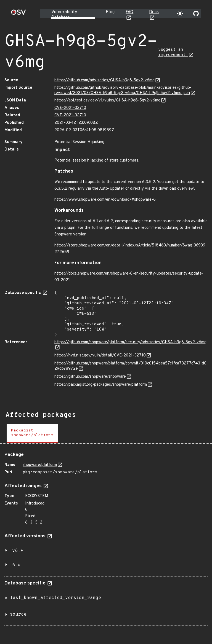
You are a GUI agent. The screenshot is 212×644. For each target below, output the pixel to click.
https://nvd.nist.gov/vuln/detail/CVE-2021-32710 (100, 355)
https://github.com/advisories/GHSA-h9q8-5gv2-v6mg (104, 80)
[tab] (32, 434)
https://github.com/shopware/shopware (90, 377)
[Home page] (18, 14)
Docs (154, 12)
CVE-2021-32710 (70, 108)
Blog (110, 12)
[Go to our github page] (196, 14)
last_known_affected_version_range (55, 598)
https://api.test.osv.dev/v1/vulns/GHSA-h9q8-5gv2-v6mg (107, 100)
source (18, 615)
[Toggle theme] (180, 14)
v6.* (18, 551)
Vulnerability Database (64, 15)
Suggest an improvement (173, 52)
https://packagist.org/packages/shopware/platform (101, 385)
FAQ (129, 12)
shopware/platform (40, 465)
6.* (16, 565)
